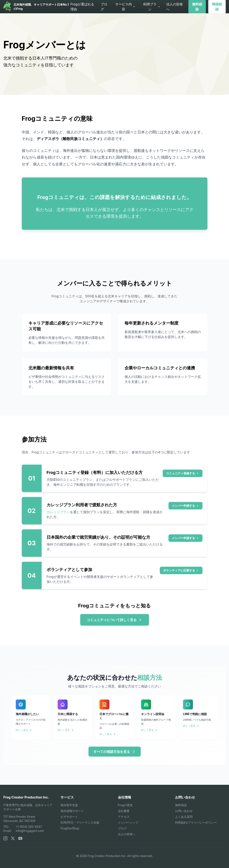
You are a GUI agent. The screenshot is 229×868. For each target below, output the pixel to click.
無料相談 (197, 7)
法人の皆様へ (174, 7)
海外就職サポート (72, 811)
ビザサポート (69, 817)
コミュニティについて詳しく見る (115, 620)
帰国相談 (217, 7)
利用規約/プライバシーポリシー (196, 822)
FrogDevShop (70, 828)
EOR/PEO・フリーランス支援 (80, 822)
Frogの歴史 (125, 805)
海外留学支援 (69, 805)
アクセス (124, 817)
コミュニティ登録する (183, 473)
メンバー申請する (185, 506)
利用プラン (152, 7)
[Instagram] (5, 838)
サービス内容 (125, 7)
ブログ (104, 7)
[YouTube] (20, 838)
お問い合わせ (184, 811)
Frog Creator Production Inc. (26, 797)
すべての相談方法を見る (115, 752)
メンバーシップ (128, 822)
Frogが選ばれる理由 (82, 7)
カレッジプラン (58, 512)
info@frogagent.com (30, 831)
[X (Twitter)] (13, 838)
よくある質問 (184, 817)
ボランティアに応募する (181, 570)
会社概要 (124, 811)
